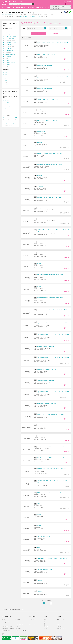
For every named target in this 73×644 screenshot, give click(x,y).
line (70, 12)
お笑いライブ (7, 106)
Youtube (47, 624)
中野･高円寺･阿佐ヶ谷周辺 (10, 43)
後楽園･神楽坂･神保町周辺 (10, 54)
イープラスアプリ (33, 620)
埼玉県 (6, 78)
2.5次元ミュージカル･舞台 (10, 114)
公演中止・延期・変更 (19, 624)
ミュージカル (7, 102)
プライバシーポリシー (6, 624)
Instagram (47, 626)
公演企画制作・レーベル (62, 628)
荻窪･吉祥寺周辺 (8, 45)
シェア (65, 12)
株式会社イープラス (61, 620)
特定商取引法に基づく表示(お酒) (8, 628)
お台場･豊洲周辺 (8, 56)
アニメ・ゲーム (43, 7)
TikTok (47, 628)
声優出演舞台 (8, 15)
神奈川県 (6, 84)
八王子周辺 (7, 60)
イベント (18, 7)
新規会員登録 (17, 620)
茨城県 (6, 72)
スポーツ (13, 7)
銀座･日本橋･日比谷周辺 (10, 35)
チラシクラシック (33, 622)
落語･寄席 (7, 104)
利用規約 (3, 620)
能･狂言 (6, 110)
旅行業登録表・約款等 (6, 630)
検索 (34, 5)
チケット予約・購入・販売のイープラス (17, 1)
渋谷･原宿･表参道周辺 (9, 31)
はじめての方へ (18, 628)
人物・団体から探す (59, 4)
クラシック (33, 7)
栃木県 (6, 74)
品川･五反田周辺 (8, 49)
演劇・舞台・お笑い (25, 7)
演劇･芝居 (7, 100)
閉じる (70, 6)
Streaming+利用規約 (6, 622)
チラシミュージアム (33, 624)
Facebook (47, 622)
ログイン (64, 1)
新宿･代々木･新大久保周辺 (10, 37)
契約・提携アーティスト (62, 626)
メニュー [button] (68, 4)
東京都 (3, 15)
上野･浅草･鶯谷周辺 (9, 51)
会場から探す (49, 4)
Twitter (67, 12)
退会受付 (16, 622)
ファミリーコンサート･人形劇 (11, 118)
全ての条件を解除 (54, 33)
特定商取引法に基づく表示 (7, 626)
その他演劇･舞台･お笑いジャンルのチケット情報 (30, 16)
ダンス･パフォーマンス (9, 123)
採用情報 (59, 624)
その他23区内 (7, 64)
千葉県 (6, 80)
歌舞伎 (6, 108)
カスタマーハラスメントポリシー (21, 630)
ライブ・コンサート (6, 7)
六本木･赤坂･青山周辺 (9, 39)
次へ (51, 603)
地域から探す (40, 4)
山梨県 (6, 86)
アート (37, 7)
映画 (49, 7)
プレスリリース (60, 622)
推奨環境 (16, 626)
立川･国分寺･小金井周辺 (10, 62)
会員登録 (69, 1)
